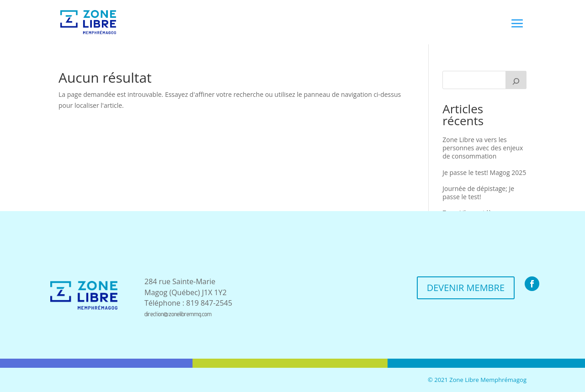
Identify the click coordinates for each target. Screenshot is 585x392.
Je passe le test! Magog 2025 (484, 172)
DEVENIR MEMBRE (466, 288)
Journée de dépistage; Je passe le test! (478, 193)
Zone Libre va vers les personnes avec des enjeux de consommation (483, 148)
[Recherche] (516, 80)
